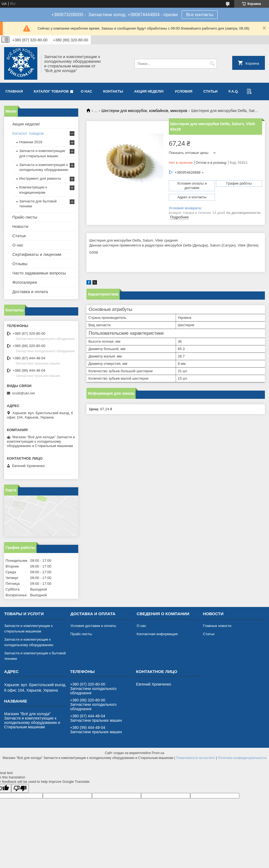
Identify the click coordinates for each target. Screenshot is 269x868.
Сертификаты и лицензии (37, 254)
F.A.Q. (234, 91)
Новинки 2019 (31, 142)
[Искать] (212, 64)
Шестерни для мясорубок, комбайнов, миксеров (144, 111)
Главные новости (217, 626)
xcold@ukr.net (23, 393)
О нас (86, 91)
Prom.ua (158, 753)
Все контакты (200, 15)
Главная (14, 91)
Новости (20, 226)
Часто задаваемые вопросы (39, 273)
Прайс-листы (25, 217)
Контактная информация (157, 634)
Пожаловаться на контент (195, 758)
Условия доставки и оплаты (93, 626)
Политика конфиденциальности (242, 758)
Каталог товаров (51, 91)
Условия (183, 91)
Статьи (211, 91)
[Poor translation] (20, 788)
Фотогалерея (25, 282)
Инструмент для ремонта (40, 178)
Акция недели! (149, 91)
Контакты (113, 91)
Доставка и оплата (30, 292)
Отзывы (20, 264)
